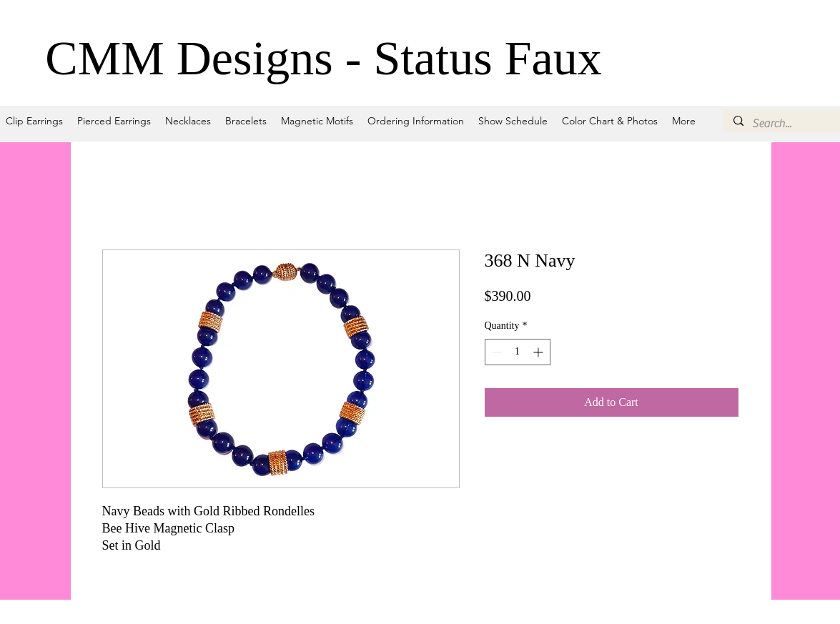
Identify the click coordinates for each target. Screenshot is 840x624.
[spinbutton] (518, 352)
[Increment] (539, 352)
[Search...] (789, 124)
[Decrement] (496, 352)
